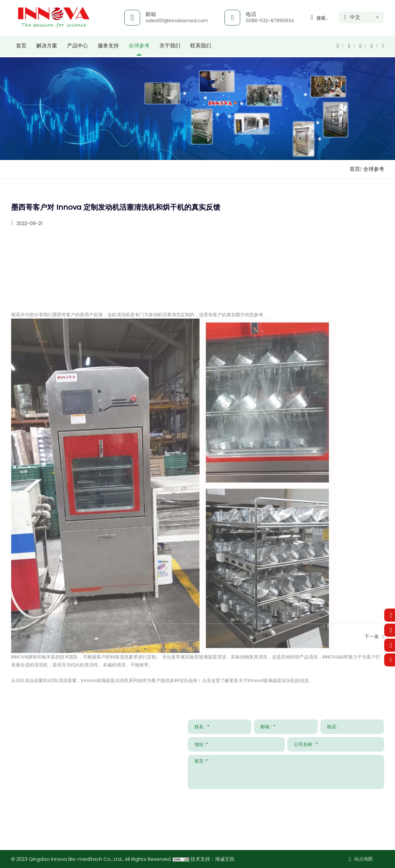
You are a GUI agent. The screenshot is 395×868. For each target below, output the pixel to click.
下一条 (372, 646)
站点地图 (364, 859)
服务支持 (108, 47)
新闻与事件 (283, 676)
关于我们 (170, 47)
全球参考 (139, 47)
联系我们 (201, 47)
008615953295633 (72, 815)
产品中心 (78, 47)
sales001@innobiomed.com (177, 21)
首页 (21, 47)
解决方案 (47, 47)
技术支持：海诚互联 (213, 859)
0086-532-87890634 (270, 21)
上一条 (23, 646)
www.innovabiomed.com (61, 834)
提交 (374, 797)
